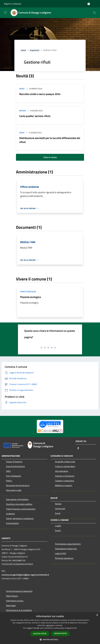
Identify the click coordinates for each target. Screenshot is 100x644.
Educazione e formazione (17, 499)
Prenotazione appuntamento (68, 544)
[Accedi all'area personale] (89, 4)
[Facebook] (78, 448)
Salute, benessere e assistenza (20, 518)
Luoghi (58, 526)
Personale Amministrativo (18, 485)
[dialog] (50, 628)
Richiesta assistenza (64, 558)
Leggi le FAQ (61, 553)
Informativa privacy (15, 601)
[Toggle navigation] (5, 12)
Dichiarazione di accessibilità (19, 610)
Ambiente (10, 514)
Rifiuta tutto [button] (61, 633)
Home (23, 50)
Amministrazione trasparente (19, 591)
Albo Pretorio (12, 596)
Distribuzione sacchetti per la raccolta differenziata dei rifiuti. (50, 140)
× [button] (97, 615)
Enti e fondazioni (14, 476)
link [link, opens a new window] (75, 628)
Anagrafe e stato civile (65, 462)
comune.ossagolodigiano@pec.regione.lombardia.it (25, 575)
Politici (9, 481)
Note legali (11, 605)
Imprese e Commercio (65, 476)
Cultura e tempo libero (65, 466)
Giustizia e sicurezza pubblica (19, 504)
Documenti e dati (14, 490)
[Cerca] (94, 13)
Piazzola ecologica (30, 297)
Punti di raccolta (28, 292)
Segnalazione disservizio (66, 549)
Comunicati (60, 508)
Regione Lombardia (13, 4)
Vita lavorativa (62, 471)
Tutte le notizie (50, 157)
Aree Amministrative (15, 466)
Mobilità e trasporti (64, 485)
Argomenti (35, 50)
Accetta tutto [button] (40, 634)
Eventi (58, 530)
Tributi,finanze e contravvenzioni (21, 509)
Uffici (8, 471)
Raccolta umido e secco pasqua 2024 (40, 94)
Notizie (22, 111)
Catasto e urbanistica (65, 481)
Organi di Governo (14, 462)
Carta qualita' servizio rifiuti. (35, 116)
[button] (50, 639)
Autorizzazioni (12, 523)
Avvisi (22, 89)
